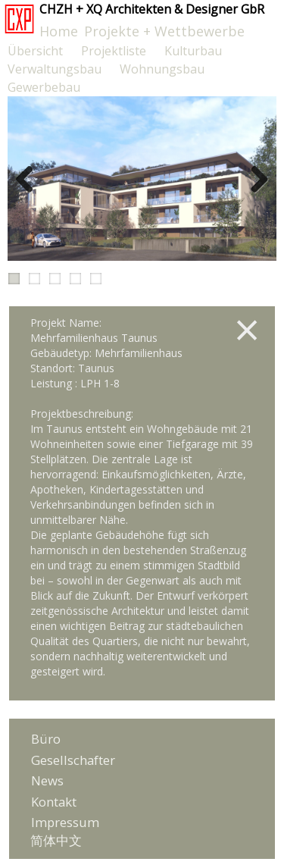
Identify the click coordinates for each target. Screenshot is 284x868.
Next (254, 179)
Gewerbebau (44, 87)
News (47, 780)
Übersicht (35, 51)
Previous (30, 179)
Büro (46, 739)
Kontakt (54, 802)
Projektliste (114, 51)
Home (59, 31)
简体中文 (56, 840)
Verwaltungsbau (55, 69)
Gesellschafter (73, 760)
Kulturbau (193, 51)
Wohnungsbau (162, 69)
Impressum (65, 822)
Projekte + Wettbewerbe (164, 31)
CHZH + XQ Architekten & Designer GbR (152, 9)
